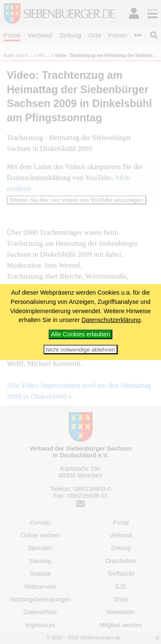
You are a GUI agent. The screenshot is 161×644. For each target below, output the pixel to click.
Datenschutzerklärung (111, 320)
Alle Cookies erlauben (81, 334)
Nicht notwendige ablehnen (80, 350)
